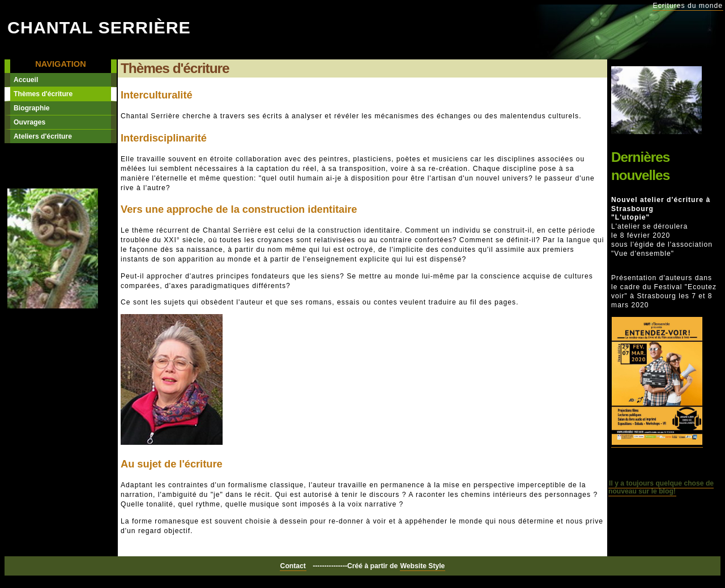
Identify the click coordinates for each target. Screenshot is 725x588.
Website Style (423, 566)
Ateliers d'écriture (43, 136)
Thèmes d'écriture (43, 94)
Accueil (26, 80)
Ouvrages (29, 122)
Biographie (32, 108)
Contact (293, 566)
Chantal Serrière (99, 27)
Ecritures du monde (688, 6)
